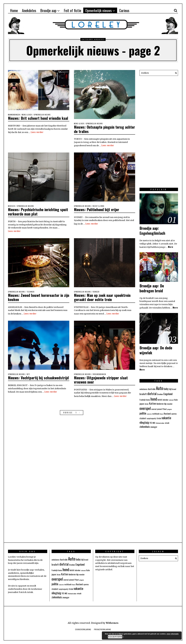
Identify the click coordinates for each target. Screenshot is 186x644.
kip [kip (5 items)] (165, 404)
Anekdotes (29, 10)
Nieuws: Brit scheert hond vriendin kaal (39, 118)
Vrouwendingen (99, 373)
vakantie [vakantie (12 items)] (166, 418)
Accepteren (115, 637)
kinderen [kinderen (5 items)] (160, 404)
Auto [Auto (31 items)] (159, 388)
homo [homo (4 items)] (148, 400)
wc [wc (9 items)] (154, 422)
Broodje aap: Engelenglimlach (152, 231)
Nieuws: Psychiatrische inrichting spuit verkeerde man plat (38, 211)
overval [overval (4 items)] (154, 409)
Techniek (31, 291)
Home (14, 10)
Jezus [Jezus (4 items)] (147, 404)
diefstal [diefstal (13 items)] (152, 394)
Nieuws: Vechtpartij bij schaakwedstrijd (26, 379)
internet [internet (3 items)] (171, 400)
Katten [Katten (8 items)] (153, 403)
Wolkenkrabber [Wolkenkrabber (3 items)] (160, 423)
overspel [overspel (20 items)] (145, 408)
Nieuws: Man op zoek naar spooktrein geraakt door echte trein (103, 297)
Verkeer (96, 291)
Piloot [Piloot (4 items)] (165, 409)
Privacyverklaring (103, 629)
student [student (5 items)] (143, 418)
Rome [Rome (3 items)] (162, 414)
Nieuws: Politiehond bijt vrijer (97, 209)
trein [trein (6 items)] (159, 418)
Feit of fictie (73, 10)
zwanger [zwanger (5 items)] (154, 427)
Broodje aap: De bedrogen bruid (152, 288)
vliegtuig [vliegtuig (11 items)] (144, 422)
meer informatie (173, 634)
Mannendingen (14, 115)
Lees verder (37, 132)
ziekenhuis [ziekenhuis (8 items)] (145, 427)
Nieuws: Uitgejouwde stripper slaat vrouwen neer (101, 379)
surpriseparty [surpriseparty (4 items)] (151, 418)
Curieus (124, 10)
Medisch (12, 206)
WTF (28, 373)
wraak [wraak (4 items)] (167, 423)
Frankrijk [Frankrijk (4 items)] (142, 400)
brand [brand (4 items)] (174, 389)
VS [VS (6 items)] (151, 423)
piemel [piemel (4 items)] (159, 409)
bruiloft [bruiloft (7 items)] (143, 394)
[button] (175, 73)
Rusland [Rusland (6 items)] (167, 414)
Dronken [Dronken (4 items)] (160, 394)
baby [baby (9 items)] (166, 389)
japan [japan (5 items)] (142, 404)
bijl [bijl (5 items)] (170, 389)
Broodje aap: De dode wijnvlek (156, 350)
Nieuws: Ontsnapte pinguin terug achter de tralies (99, 129)
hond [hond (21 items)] (154, 399)
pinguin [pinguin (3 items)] (170, 409)
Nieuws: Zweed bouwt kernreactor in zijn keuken (36, 297)
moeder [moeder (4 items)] (170, 404)
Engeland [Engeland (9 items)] (168, 394)
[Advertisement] (159, 133)
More (171, 247)
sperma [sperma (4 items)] (174, 414)
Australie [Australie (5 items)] (152, 389)
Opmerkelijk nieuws (99, 10)
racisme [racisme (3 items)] (149, 414)
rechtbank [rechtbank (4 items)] (156, 414)
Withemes (112, 623)
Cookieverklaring (83, 629)
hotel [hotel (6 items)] (160, 400)
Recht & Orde (99, 206)
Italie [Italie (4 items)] (176, 400)
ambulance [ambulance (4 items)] (143, 389)
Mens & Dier (27, 115)
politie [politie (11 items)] (143, 413)
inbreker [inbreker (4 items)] (166, 400)
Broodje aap (48, 10)
